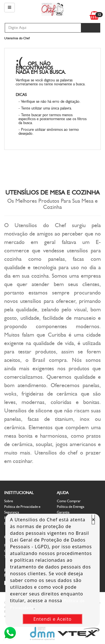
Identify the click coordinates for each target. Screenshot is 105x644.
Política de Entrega (71, 507)
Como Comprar (69, 501)
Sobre (9, 501)
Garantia (63, 512)
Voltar (74, 65)
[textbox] (43, 28)
